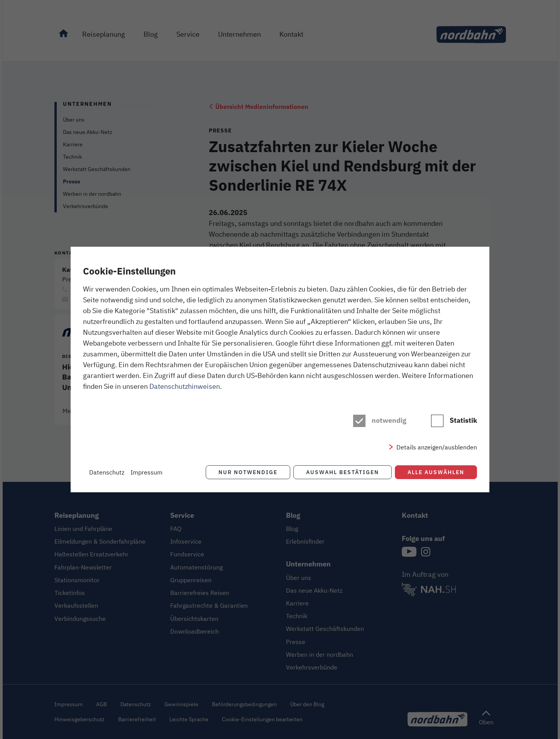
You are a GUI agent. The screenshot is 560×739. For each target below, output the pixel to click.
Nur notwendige (248, 472)
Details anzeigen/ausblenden (437, 447)
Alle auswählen (436, 472)
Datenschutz (107, 472)
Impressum (146, 472)
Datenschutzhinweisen (185, 386)
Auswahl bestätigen (343, 472)
